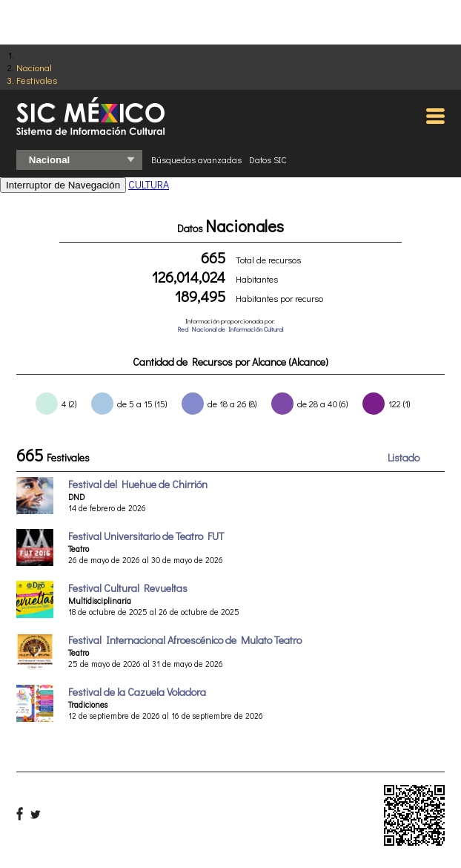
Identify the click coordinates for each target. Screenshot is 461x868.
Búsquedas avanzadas (196, 160)
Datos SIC (268, 160)
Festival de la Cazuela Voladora (137, 692)
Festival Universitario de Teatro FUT (146, 536)
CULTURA (149, 184)
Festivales (37, 80)
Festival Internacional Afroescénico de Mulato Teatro (185, 640)
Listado (404, 457)
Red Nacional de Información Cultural (230, 329)
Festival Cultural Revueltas (128, 588)
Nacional (34, 67)
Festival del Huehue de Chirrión (138, 484)
